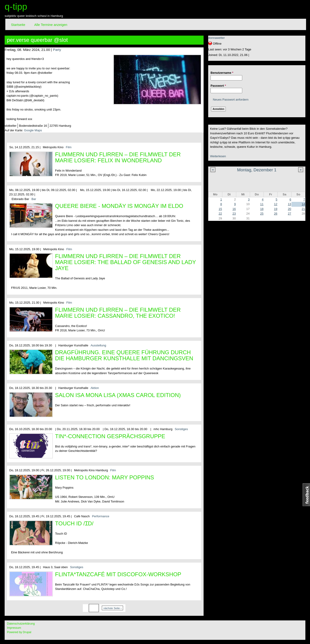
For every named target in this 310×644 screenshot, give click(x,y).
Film (69, 147)
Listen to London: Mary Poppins (105, 477)
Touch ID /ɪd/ (74, 523)
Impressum (14, 628)
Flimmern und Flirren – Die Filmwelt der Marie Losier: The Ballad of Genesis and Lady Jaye (126, 262)
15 (220, 209)
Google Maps (33, 130)
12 (276, 204)
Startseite (18, 25)
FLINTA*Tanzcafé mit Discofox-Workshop (118, 574)
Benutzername (222, 73)
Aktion (95, 388)
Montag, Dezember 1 (257, 170)
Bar (34, 199)
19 (276, 209)
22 (220, 214)
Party (57, 50)
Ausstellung (98, 345)
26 (276, 214)
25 (262, 214)
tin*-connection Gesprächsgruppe (110, 436)
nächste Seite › (112, 608)
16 (234, 209)
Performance (101, 516)
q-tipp (16, 7)
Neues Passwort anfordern (231, 100)
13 (289, 204)
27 (289, 214)
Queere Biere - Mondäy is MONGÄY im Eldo (119, 206)
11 (262, 204)
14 (303, 204)
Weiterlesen (218, 156)
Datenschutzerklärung (21, 624)
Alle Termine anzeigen (51, 25)
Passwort (218, 86)
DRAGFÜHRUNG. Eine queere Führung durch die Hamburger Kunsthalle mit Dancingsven (124, 355)
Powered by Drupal (19, 632)
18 (262, 209)
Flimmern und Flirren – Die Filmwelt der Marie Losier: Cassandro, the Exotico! (118, 313)
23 (234, 214)
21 (303, 209)
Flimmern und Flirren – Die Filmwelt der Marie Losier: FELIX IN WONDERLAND (118, 157)
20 (289, 209)
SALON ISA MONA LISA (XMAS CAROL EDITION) (118, 395)
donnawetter (217, 38)
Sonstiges (181, 429)
